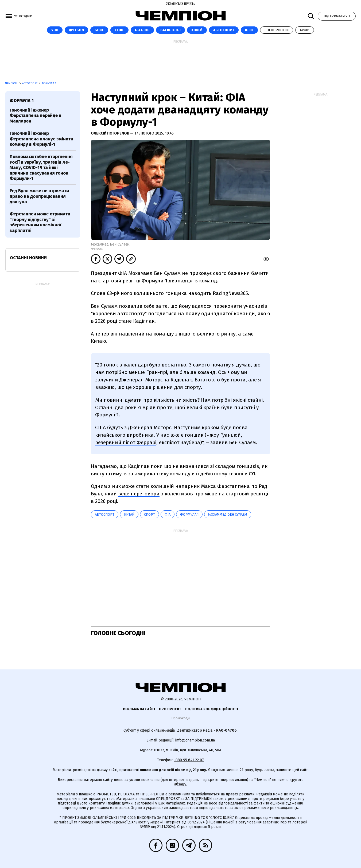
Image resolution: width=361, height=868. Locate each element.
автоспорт (105, 514)
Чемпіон (12, 84)
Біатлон (142, 30)
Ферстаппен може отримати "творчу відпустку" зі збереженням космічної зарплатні (40, 222)
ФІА (168, 514)
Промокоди (180, 718)
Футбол (76, 30)
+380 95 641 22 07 (189, 760)
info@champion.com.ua (195, 740)
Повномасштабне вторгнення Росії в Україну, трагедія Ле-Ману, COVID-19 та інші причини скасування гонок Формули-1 (41, 167)
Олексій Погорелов (110, 133)
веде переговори (139, 494)
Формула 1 (49, 84)
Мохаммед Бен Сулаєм (228, 514)
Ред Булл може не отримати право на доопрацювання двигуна (39, 196)
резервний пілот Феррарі (126, 442)
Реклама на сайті (139, 709)
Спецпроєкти (277, 30)
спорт (150, 514)
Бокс (99, 30)
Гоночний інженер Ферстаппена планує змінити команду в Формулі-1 (41, 139)
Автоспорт (224, 30)
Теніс (119, 30)
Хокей (197, 30)
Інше (249, 30)
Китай (129, 514)
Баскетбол (170, 30)
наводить (200, 293)
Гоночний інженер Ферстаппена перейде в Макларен (35, 116)
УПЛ (55, 30)
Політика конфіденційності (212, 709)
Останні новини (28, 258)
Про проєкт (170, 709)
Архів (305, 30)
